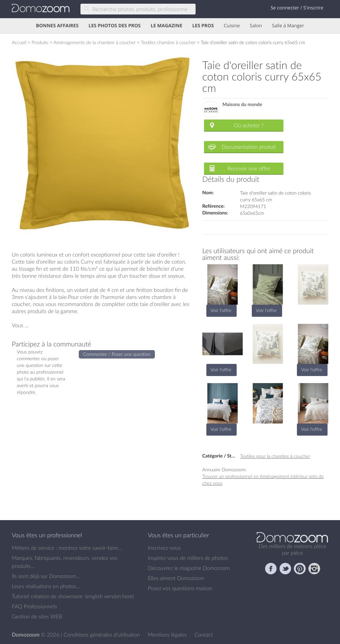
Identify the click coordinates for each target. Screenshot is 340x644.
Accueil (19, 42)
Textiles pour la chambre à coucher (275, 456)
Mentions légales (168, 635)
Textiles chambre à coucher (168, 42)
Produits (40, 42)
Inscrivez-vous (164, 548)
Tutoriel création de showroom (47, 596)
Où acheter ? (249, 125)
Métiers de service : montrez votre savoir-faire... (67, 548)
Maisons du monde (242, 105)
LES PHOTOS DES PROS (115, 26)
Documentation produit (249, 147)
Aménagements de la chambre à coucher (95, 42)
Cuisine (232, 26)
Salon (256, 26)
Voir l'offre (221, 310)
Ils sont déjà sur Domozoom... (46, 576)
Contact (204, 635)
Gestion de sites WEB (37, 616)
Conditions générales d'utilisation (103, 635)
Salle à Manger (288, 26)
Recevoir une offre (249, 168)
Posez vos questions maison (180, 588)
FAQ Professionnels (34, 606)
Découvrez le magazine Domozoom (189, 568)
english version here (109, 596)
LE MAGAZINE (166, 26)
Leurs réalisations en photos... (46, 586)
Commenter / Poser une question (117, 354)
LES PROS (203, 26)
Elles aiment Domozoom (176, 578)
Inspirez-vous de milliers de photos (188, 558)
